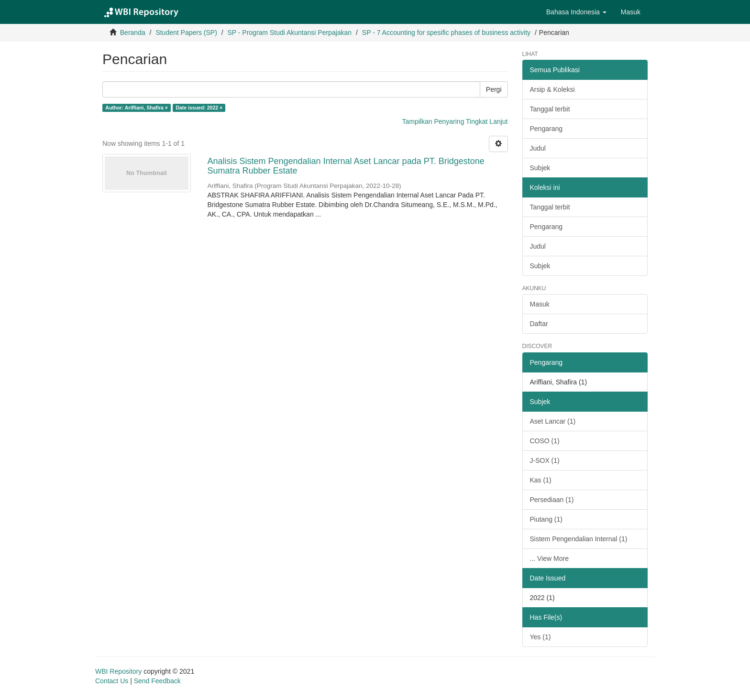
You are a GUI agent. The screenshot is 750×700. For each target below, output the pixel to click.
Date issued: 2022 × (199, 108)
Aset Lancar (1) (553, 421)
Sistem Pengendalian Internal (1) (579, 539)
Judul (538, 148)
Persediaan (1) (552, 500)
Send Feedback (157, 681)
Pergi (494, 89)
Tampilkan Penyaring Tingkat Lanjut (455, 121)
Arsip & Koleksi (552, 89)
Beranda (133, 33)
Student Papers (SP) (186, 33)
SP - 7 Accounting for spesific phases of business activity (446, 33)
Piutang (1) (546, 519)
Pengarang (546, 129)
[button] (576, 12)
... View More (549, 558)
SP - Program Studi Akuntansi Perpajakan (289, 33)
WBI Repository (118, 671)
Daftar (539, 324)
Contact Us (112, 681)
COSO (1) (545, 441)
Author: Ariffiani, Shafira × (137, 108)
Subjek (540, 168)
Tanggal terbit (550, 109)
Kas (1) (541, 480)
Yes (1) (540, 637)
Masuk (540, 304)
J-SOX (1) (545, 460)
